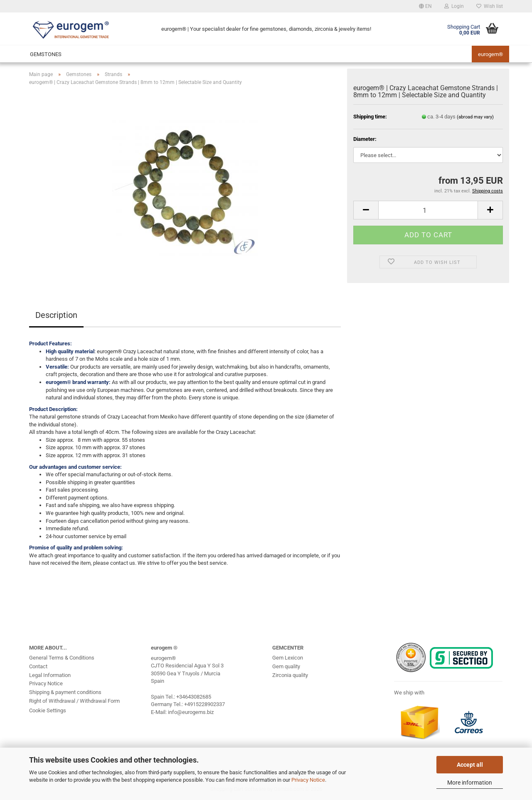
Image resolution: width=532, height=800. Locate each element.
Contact (38, 666)
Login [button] (454, 6)
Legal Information (50, 675)
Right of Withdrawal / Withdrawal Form (74, 701)
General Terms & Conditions (62, 658)
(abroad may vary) (475, 117)
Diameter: (365, 139)
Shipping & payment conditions (65, 692)
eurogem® (490, 54)
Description (56, 315)
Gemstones (46, 54)
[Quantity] (428, 210)
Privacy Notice (308, 780)
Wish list (490, 6)
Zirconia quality (290, 675)
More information (470, 783)
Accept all (470, 765)
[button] (425, 6)
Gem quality (286, 666)
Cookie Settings (48, 710)
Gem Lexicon (288, 658)
